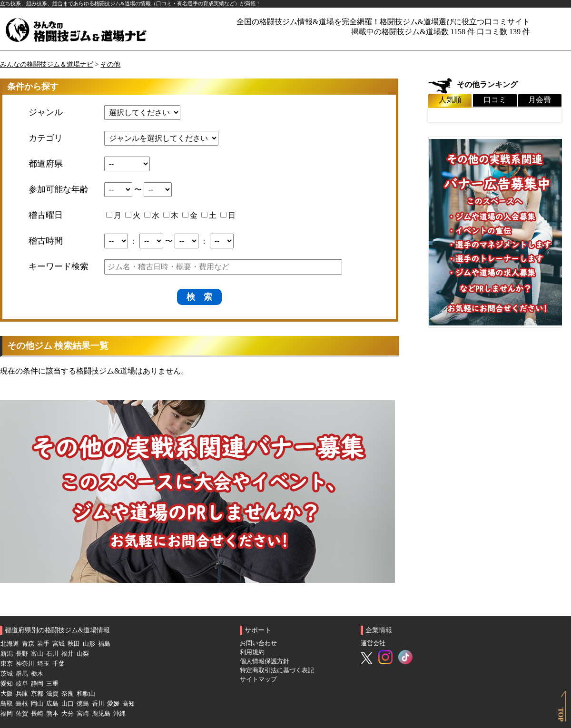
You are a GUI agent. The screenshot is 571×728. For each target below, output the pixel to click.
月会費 (540, 100)
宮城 (59, 644)
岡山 (37, 704)
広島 (52, 704)
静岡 (37, 684)
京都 (37, 694)
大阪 (7, 694)
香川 (98, 704)
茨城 (7, 674)
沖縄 (119, 714)
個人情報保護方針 (265, 661)
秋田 (74, 644)
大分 (68, 714)
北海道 (10, 644)
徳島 (83, 704)
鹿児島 (101, 714)
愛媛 (113, 704)
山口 (68, 704)
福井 (68, 654)
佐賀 (22, 714)
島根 (22, 704)
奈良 (68, 694)
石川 (52, 654)
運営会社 (373, 643)
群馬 (22, 674)
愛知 (7, 684)
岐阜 (22, 684)
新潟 (7, 654)
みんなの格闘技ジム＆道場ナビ (47, 64)
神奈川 (25, 664)
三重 (52, 684)
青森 (28, 644)
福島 (104, 644)
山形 (89, 644)
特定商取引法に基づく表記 (277, 670)
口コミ (495, 100)
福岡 (7, 714)
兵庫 (22, 694)
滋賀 (52, 694)
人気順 (450, 100)
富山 (37, 654)
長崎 (37, 714)
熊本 (52, 714)
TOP (561, 714)
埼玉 (43, 664)
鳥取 (7, 704)
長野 (22, 654)
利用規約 (252, 652)
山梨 (83, 654)
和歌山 (86, 694)
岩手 (43, 644)
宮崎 (83, 714)
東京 (7, 664)
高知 (128, 704)
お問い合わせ (258, 643)
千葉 (59, 664)
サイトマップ (258, 679)
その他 (110, 64)
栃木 (37, 674)
